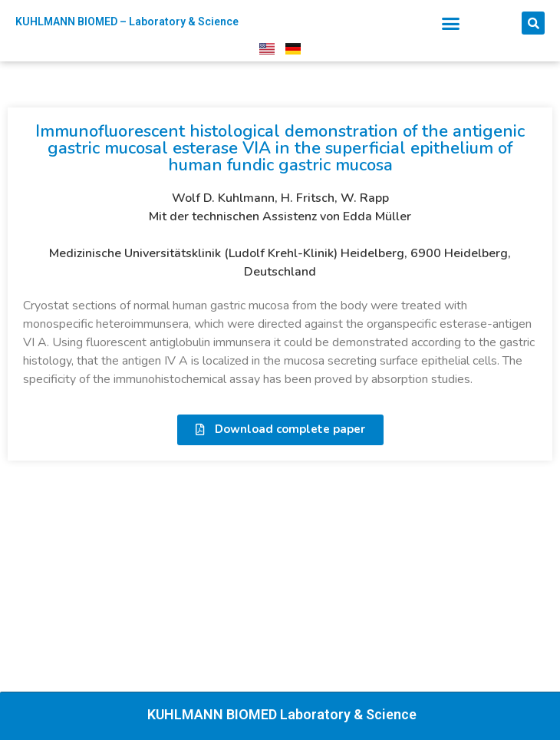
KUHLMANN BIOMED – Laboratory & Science (127, 21)
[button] (451, 24)
